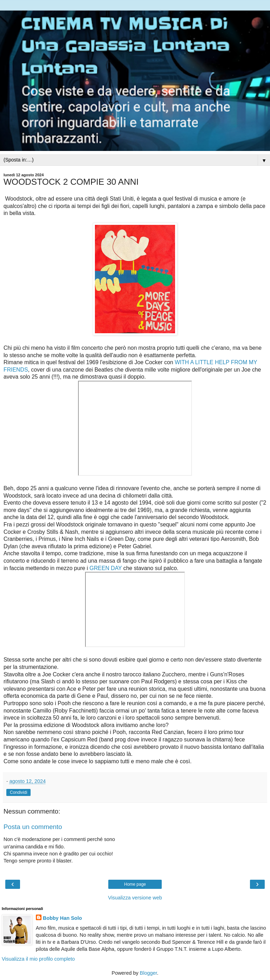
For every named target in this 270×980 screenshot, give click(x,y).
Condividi (18, 792)
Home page (135, 884)
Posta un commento (33, 827)
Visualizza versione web (135, 898)
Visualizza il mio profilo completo (38, 959)
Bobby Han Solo (62, 918)
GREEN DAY (106, 568)
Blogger (149, 973)
